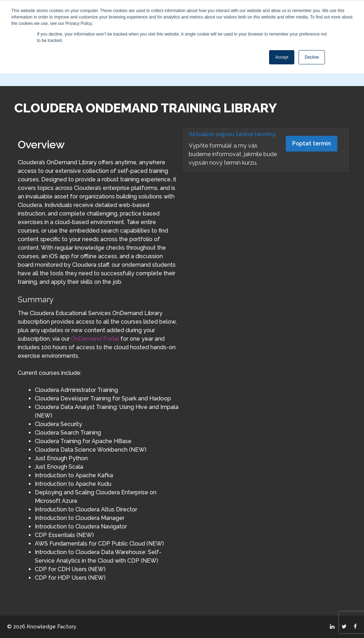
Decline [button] (312, 57)
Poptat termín (312, 143)
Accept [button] (282, 57)
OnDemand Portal (95, 339)
